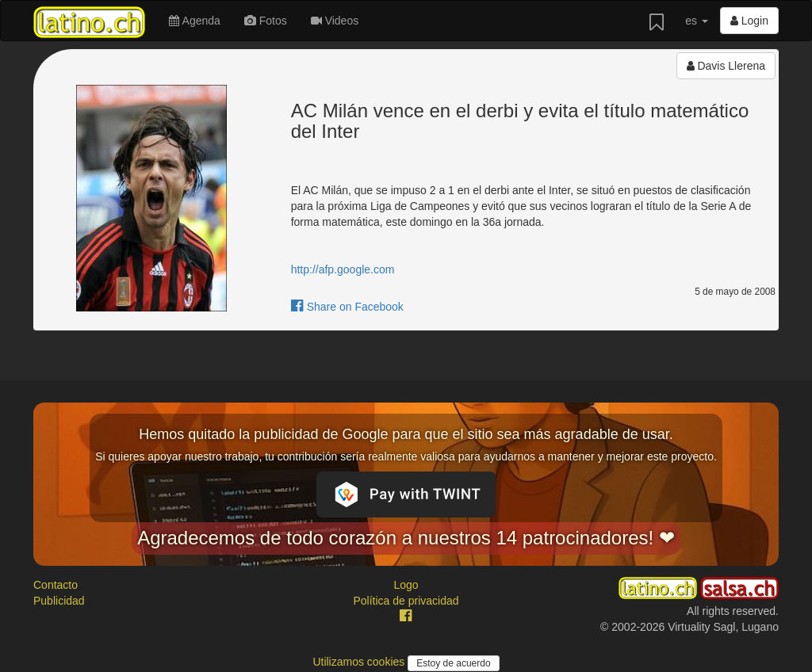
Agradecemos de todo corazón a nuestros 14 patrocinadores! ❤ (406, 538)
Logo (406, 585)
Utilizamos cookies (360, 662)
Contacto (56, 585)
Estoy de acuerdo (453, 663)
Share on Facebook (347, 307)
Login (749, 21)
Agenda (194, 21)
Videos (335, 21)
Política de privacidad (406, 601)
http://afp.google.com (343, 269)
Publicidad (59, 601)
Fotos (266, 21)
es (697, 21)
